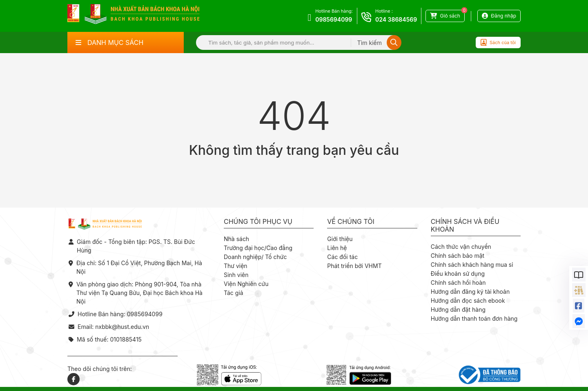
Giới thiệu (340, 239)
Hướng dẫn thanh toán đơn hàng (474, 318)
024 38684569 (396, 19)
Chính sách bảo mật (458, 256)
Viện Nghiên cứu (246, 284)
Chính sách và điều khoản (465, 226)
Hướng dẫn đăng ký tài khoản (470, 292)
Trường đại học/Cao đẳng (258, 248)
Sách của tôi (498, 42)
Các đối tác (342, 257)
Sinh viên (236, 275)
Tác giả (234, 293)
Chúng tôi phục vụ (258, 222)
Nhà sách (236, 239)
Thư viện (236, 266)
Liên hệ (337, 248)
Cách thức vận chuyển (461, 247)
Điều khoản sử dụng (458, 274)
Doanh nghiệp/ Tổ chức (255, 257)
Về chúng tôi (351, 222)
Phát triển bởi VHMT (354, 266)
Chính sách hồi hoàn (458, 283)
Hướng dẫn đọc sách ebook (468, 301)
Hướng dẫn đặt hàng (458, 309)
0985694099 (334, 19)
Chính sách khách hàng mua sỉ (472, 265)
